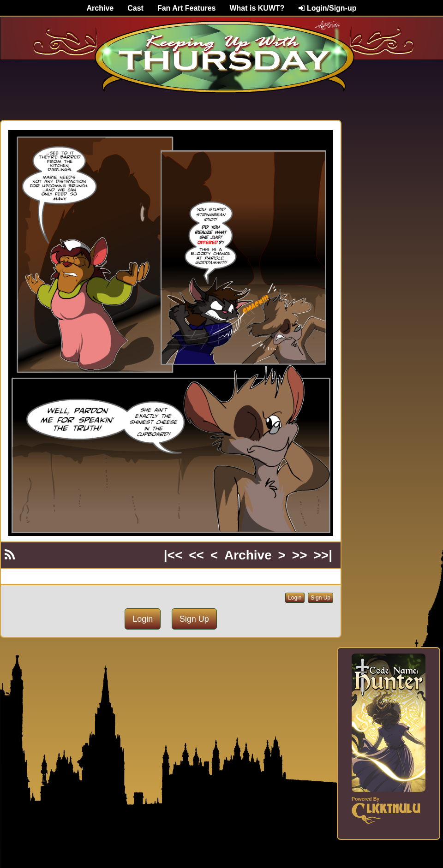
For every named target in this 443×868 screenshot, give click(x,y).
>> (300, 555)
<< (196, 555)
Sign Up (320, 598)
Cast (135, 8)
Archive (100, 8)
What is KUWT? (257, 8)
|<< (173, 555)
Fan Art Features (187, 8)
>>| (323, 555)
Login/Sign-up (328, 8)
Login (295, 598)
